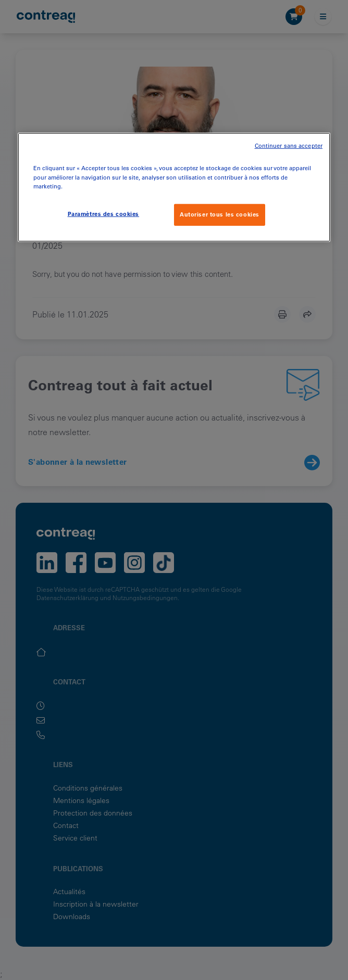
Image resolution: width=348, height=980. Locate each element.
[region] (174, 187)
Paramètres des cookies (104, 213)
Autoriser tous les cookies (220, 214)
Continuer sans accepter (289, 146)
